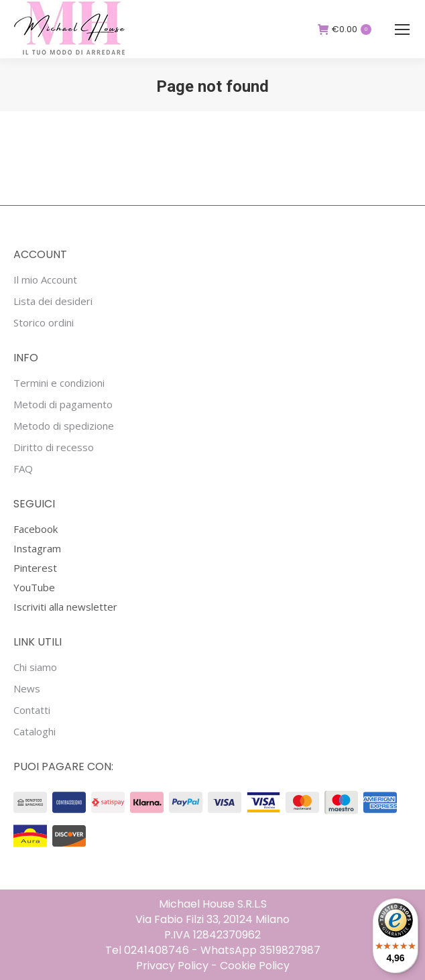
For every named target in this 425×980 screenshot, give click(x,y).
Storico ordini (44, 323)
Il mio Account (45, 280)
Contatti (32, 710)
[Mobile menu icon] (402, 29)
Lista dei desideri (53, 301)
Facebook (36, 529)
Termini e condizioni (59, 383)
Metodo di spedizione (64, 426)
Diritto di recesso (54, 447)
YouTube (34, 587)
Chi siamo (35, 667)
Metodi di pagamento (63, 405)
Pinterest (35, 568)
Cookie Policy (255, 966)
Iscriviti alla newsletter (65, 607)
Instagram (37, 548)
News (27, 689)
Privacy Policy (172, 966)
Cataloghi (35, 732)
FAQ (23, 469)
